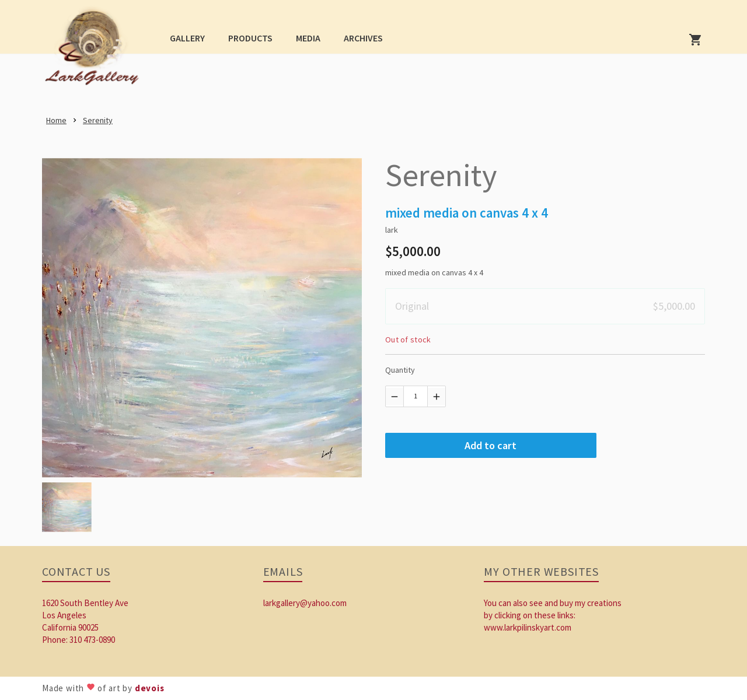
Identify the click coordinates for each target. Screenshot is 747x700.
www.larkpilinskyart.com (528, 627)
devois (150, 688)
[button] (187, 38)
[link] (95, 50)
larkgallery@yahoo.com (305, 603)
